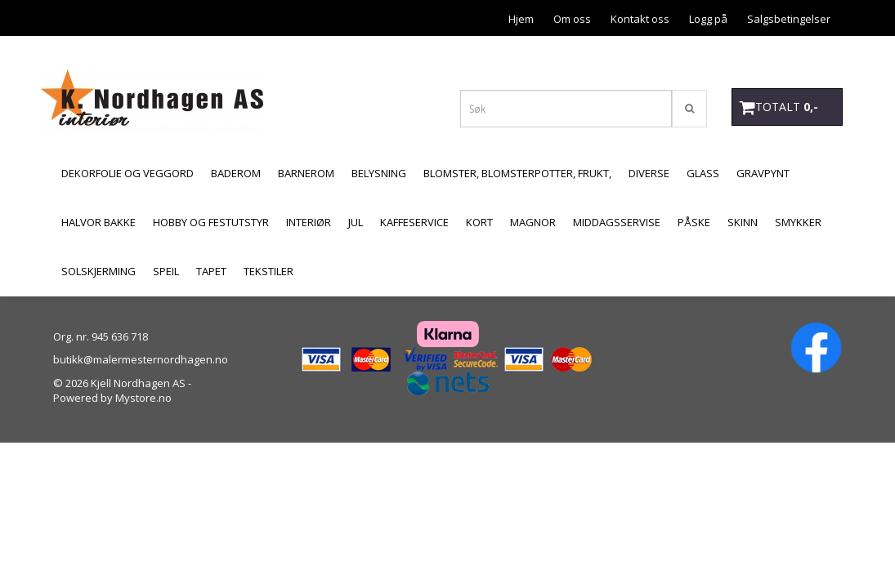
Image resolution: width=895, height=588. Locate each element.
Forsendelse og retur (557, 54)
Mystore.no (143, 398)
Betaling (649, 54)
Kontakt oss (640, 19)
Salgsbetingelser (789, 19)
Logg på (708, 19)
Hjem (521, 19)
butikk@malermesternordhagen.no (141, 359)
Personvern (718, 54)
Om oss (572, 19)
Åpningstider (799, 54)
